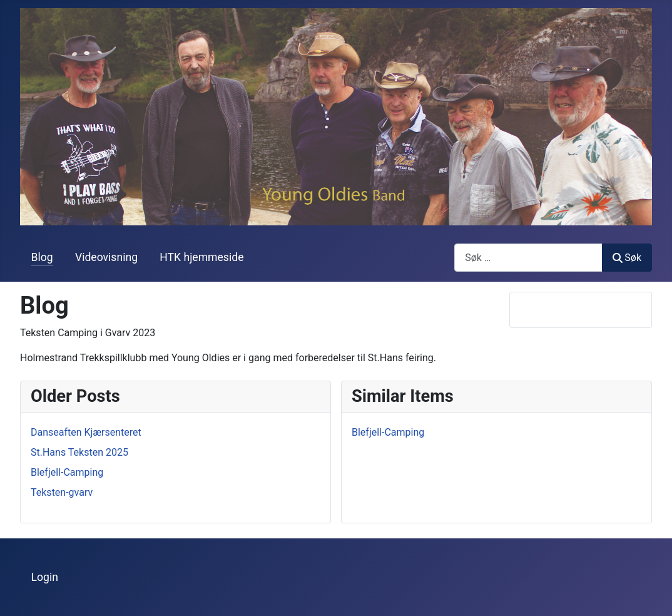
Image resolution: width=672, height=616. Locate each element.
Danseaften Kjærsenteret (86, 432)
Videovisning (106, 257)
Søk (627, 258)
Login (45, 577)
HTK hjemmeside (201, 257)
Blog (42, 257)
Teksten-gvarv (62, 492)
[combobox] (528, 258)
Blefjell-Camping (67, 472)
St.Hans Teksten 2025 (79, 452)
